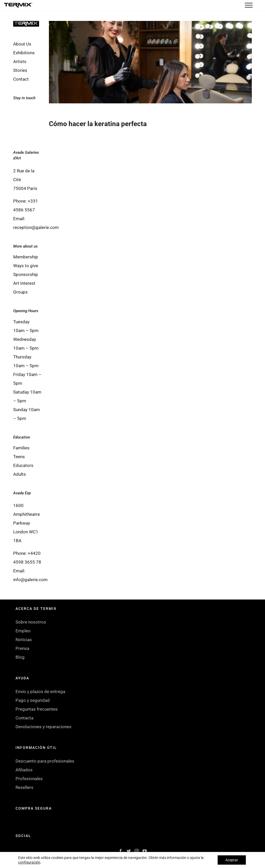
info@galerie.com (30, 580)
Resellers (24, 787)
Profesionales (29, 779)
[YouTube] (35, 126)
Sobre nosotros (31, 622)
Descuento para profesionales (45, 761)
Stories (20, 70)
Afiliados (24, 770)
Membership (26, 257)
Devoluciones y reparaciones (43, 727)
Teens (19, 457)
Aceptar (232, 860)
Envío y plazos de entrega (40, 692)
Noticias (24, 640)
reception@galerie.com (36, 227)
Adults (20, 474)
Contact (21, 79)
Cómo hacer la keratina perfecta (98, 124)
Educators (23, 465)
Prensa (22, 648)
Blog (20, 657)
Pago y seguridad (33, 700)
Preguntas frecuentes (37, 709)
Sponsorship (26, 274)
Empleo (23, 631)
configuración (29, 862)
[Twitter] (35, 112)
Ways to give (26, 266)
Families (21, 448)
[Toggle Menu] (249, 5)
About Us (22, 44)
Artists (20, 62)
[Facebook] (20, 112)
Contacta (24, 718)
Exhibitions (24, 53)
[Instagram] (20, 126)
